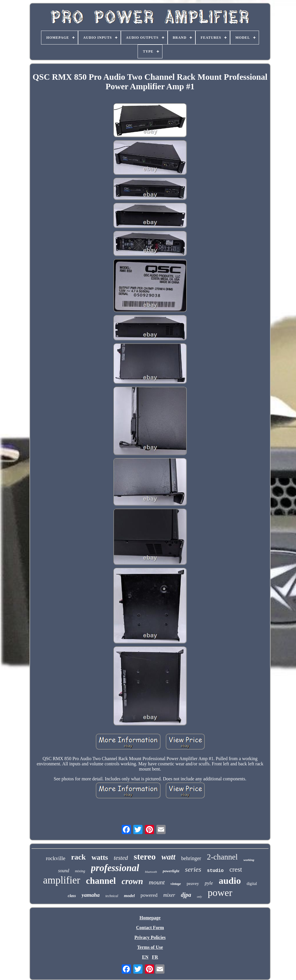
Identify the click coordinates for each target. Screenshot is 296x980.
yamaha (90, 895)
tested (121, 858)
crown (132, 881)
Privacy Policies (150, 937)
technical (112, 896)
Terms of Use (150, 947)
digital (252, 884)
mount (157, 882)
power (220, 893)
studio (215, 871)
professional (115, 868)
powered (149, 895)
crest (236, 869)
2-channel (222, 857)
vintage (176, 884)
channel (101, 881)
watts (100, 857)
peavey (193, 884)
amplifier (62, 880)
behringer (191, 858)
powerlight (171, 871)
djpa (186, 895)
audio (230, 881)
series (193, 869)
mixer (169, 895)
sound (64, 871)
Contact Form (150, 928)
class (72, 896)
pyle (209, 883)
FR (155, 957)
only (199, 897)
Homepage (150, 918)
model (129, 896)
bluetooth (151, 872)
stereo (145, 856)
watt (169, 857)
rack (78, 857)
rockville (55, 858)
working (249, 860)
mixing (80, 871)
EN (145, 957)
